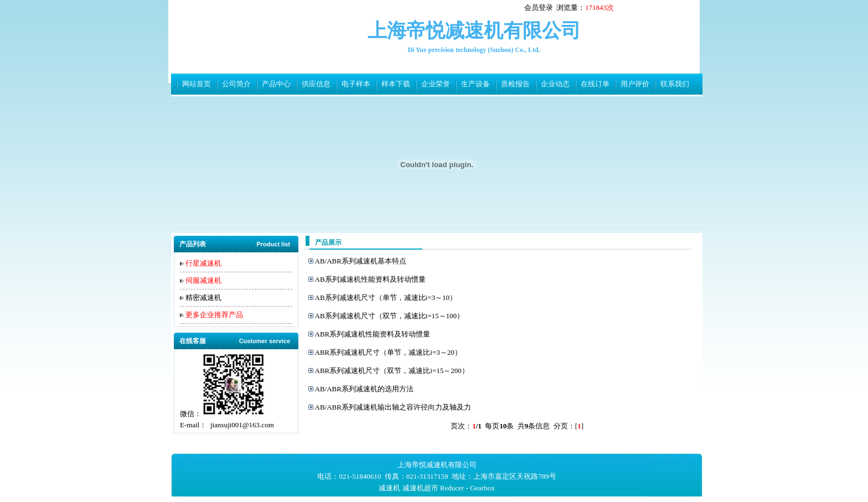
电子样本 (356, 84)
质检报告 (515, 84)
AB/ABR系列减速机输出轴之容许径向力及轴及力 (393, 407)
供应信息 (316, 84)
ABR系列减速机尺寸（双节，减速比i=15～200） (392, 371)
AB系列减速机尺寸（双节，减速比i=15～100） (390, 316)
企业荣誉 (436, 84)
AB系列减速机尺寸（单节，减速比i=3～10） (386, 297)
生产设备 (476, 84)
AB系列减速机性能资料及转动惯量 (370, 279)
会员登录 (539, 7)
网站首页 (197, 84)
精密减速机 (203, 297)
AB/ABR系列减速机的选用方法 (364, 389)
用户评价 (635, 84)
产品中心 (276, 84)
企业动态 (555, 84)
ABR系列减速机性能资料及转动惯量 (373, 334)
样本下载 (396, 84)
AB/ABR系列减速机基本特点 (361, 261)
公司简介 (236, 84)
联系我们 (675, 84)
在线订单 (595, 84)
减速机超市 (420, 488)
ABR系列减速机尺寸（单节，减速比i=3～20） (388, 352)
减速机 (389, 488)
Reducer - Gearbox (467, 488)
